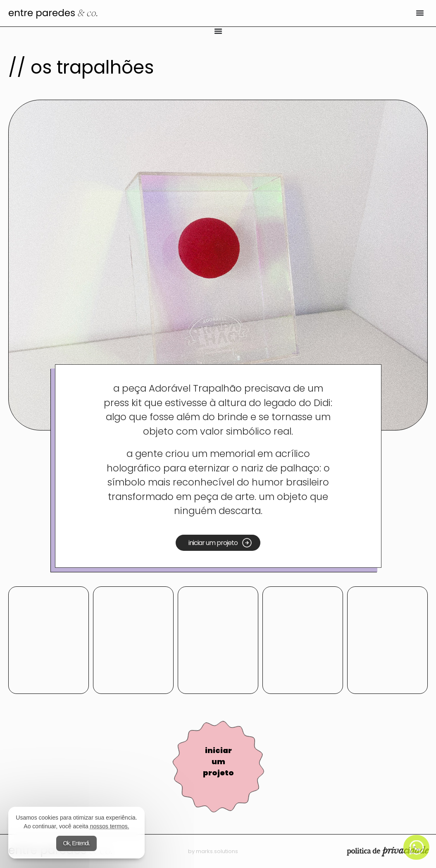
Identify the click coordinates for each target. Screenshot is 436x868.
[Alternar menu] (420, 13)
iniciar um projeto (218, 762)
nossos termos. (110, 826)
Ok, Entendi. (76, 843)
